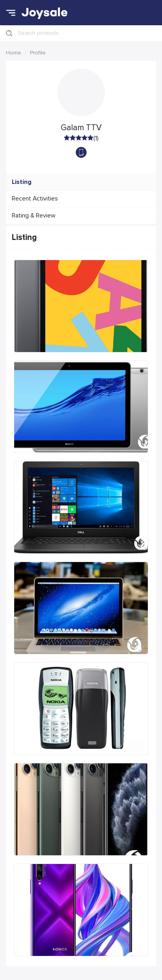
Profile (38, 53)
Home (14, 53)
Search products (38, 33)
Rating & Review (34, 216)
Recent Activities (35, 199)
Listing (22, 182)
